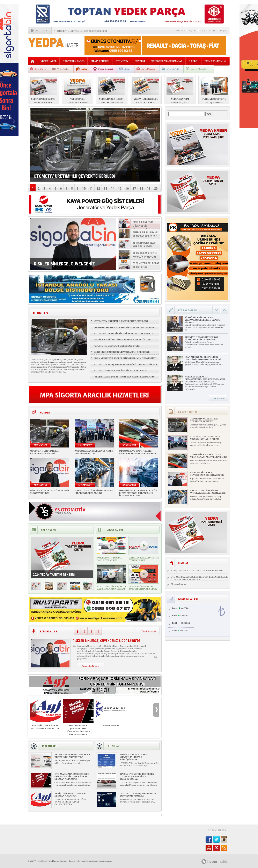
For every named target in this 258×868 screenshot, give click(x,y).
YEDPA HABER (49, 61)
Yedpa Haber (41, 861)
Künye (212, 30)
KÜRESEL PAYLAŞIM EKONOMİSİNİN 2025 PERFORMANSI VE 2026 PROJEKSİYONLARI (205, 379)
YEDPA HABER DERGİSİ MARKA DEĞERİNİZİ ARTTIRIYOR (72, 756)
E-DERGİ (194, 61)
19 (149, 189)
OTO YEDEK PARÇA (74, 61)
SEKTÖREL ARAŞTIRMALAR (167, 61)
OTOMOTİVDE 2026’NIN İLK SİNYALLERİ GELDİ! (121, 370)
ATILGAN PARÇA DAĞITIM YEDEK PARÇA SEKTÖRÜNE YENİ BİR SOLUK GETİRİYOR (144, 561)
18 (141, 189)
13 (105, 189)
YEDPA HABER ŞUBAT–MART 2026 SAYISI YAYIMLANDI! (125, 377)
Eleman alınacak (111, 713)
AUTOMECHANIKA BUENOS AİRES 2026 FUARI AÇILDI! (124, 327)
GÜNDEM (140, 61)
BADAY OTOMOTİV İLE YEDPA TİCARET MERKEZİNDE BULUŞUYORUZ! (137, 776)
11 (91, 189)
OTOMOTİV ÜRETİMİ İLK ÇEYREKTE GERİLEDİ (82, 31)
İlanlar (84, 69)
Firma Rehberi (105, 69)
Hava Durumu (148, 69)
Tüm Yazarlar (218, 398)
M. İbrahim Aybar (175, 369)
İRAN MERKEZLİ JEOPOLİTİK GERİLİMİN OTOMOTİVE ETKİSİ (125, 360)
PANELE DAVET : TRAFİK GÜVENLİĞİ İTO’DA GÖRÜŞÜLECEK (134, 757)
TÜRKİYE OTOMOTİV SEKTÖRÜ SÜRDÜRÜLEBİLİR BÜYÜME (202, 338)
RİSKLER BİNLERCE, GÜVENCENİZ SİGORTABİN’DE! (207, 474)
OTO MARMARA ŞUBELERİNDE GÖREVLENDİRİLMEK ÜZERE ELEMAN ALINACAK (78, 719)
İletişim (223, 30)
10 (84, 189)
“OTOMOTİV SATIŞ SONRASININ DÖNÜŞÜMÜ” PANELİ (138, 794)
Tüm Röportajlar (149, 631)
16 (127, 189)
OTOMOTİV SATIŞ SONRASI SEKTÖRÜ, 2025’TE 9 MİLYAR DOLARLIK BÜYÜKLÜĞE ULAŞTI (126, 366)
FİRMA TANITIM (215, 61)
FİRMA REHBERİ (100, 61)
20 (156, 189)
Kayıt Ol (193, 30)
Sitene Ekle (179, 30)
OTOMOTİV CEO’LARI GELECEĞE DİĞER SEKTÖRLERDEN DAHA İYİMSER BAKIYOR (118, 348)
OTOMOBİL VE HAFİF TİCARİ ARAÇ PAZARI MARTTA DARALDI (124, 335)
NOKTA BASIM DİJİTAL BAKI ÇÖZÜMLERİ (109, 559)
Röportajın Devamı (91, 666)
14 (113, 189)
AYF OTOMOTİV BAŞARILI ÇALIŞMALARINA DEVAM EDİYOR (111, 589)
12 (98, 189)
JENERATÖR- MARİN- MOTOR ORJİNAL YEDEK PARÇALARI (143, 589)
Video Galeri (63, 69)
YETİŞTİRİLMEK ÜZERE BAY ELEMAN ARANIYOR (45, 714)
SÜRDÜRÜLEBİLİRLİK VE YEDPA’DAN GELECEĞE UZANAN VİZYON (122, 354)
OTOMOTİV (122, 61)
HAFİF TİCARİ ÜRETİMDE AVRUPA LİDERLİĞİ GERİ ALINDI (123, 341)
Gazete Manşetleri (199, 69)
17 (134, 189)
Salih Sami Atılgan (175, 329)
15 (120, 189)
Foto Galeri (40, 69)
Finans (127, 69)
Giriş (203, 30)
